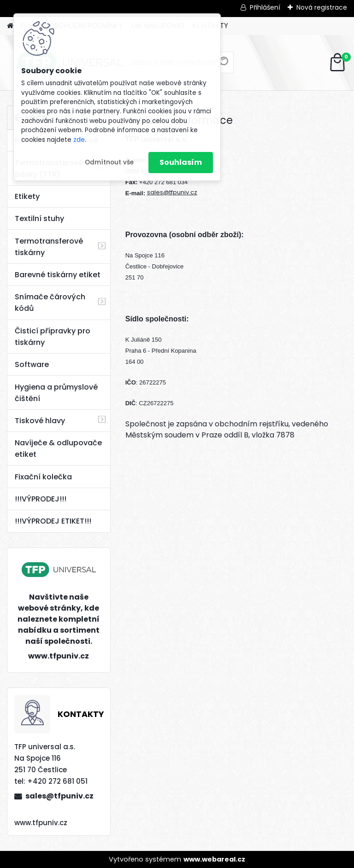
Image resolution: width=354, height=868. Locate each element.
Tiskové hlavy (40, 421)
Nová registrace (322, 7)
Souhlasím (181, 162)
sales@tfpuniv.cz (59, 796)
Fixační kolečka (43, 477)
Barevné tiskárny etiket (58, 275)
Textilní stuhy (39, 218)
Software (32, 364)
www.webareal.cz (214, 859)
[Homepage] (10, 26)
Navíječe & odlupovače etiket (58, 449)
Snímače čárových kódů (50, 303)
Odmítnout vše (109, 162)
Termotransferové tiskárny (49, 247)
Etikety (27, 196)
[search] (223, 66)
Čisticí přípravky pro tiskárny (53, 337)
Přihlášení (265, 7)
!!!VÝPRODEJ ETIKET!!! (53, 521)
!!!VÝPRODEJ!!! (41, 499)
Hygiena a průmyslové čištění (56, 393)
